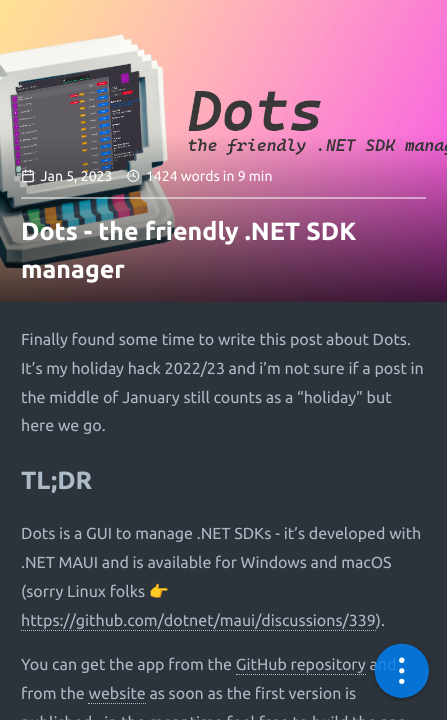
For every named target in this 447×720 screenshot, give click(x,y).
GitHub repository (301, 665)
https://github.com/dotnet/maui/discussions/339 (198, 621)
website (116, 694)
